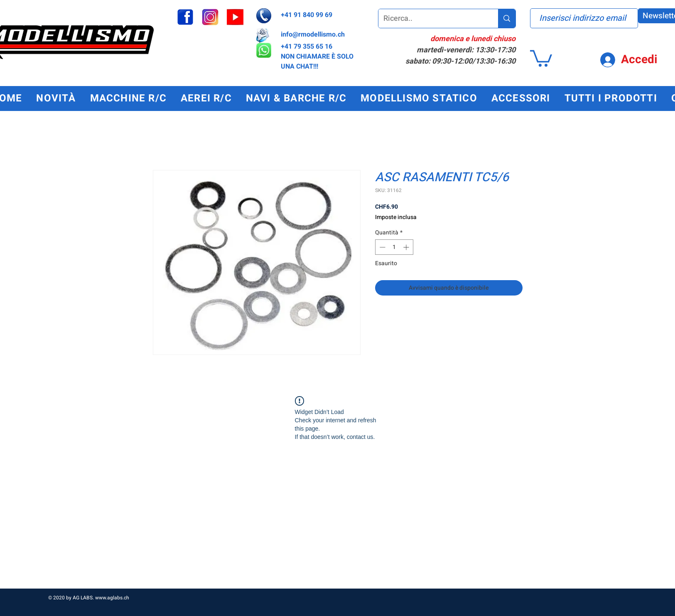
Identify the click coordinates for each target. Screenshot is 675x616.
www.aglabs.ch (112, 598)
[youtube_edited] (235, 17)
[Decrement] (382, 247)
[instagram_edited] (210, 17)
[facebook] (185, 17)
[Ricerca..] (432, 18)
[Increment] (407, 247)
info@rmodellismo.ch (313, 34)
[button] (541, 58)
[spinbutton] (394, 247)
